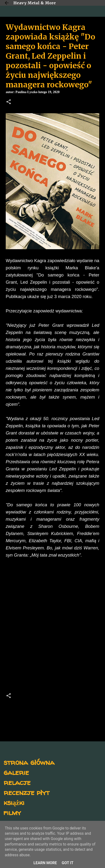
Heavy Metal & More (35, 3)
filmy (12, 812)
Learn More (45, 863)
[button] (9, 102)
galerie (16, 772)
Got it (67, 863)
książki (14, 802)
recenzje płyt (26, 792)
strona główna (29, 762)
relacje (17, 782)
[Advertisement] (52, 627)
